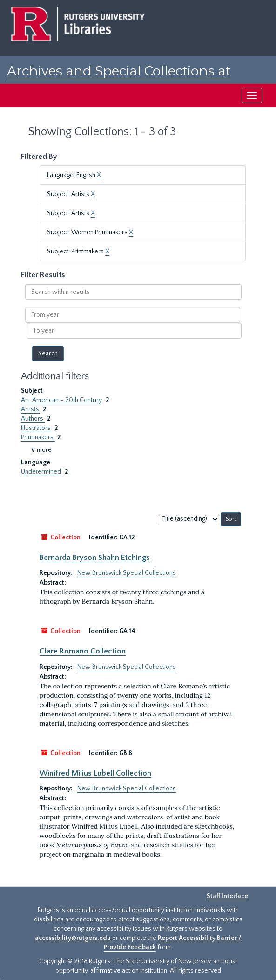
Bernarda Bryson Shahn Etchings (95, 558)
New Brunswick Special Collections (127, 573)
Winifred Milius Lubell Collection (95, 773)
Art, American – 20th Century (62, 400)
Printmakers (38, 437)
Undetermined (42, 472)
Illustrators (37, 428)
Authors (33, 419)
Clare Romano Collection (83, 651)
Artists (31, 409)
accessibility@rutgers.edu (73, 938)
